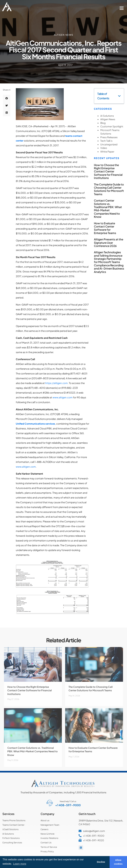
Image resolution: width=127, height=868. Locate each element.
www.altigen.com (63, 397)
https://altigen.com (56, 383)
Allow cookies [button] (118, 862)
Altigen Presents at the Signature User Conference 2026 (109, 243)
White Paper (107, 151)
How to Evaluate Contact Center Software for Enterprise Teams (105, 228)
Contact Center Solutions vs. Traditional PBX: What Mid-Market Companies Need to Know (108, 209)
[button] (122, 8)
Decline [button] (101, 862)
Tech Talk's (106, 141)
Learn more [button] (20, 864)
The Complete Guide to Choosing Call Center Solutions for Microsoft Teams (109, 189)
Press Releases (109, 137)
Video (104, 148)
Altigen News (63, 35)
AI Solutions (107, 116)
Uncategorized (109, 144)
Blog (103, 123)
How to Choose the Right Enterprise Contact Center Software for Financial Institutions (108, 171)
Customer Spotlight (112, 126)
